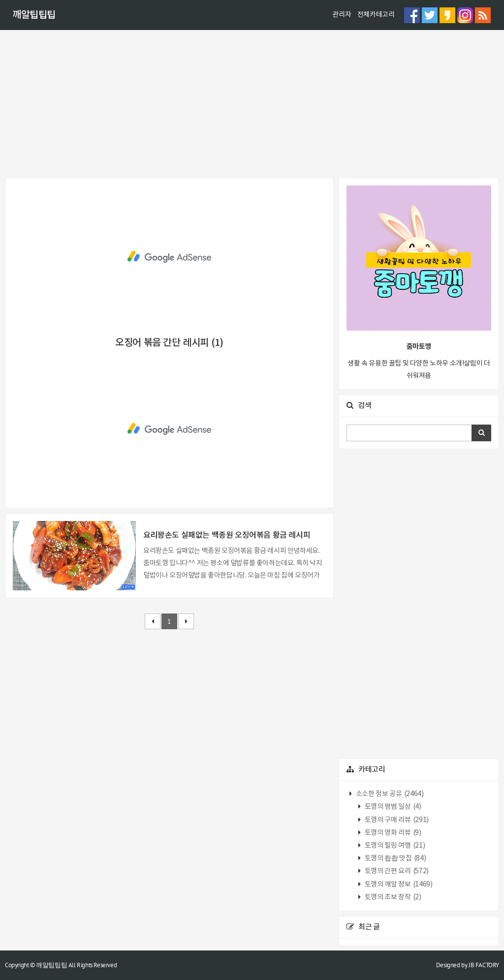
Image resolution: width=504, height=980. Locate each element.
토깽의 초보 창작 (392, 897)
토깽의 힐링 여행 (394, 846)
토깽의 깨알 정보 (398, 885)
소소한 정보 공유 (389, 794)
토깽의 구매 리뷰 (396, 820)
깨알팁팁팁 (34, 15)
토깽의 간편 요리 (396, 871)
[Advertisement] (252, 104)
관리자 (342, 15)
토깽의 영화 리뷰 (392, 833)
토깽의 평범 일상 (392, 807)
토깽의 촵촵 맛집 (394, 858)
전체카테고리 (376, 15)
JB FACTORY (484, 965)
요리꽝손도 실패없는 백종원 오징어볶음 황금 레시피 (227, 535)
